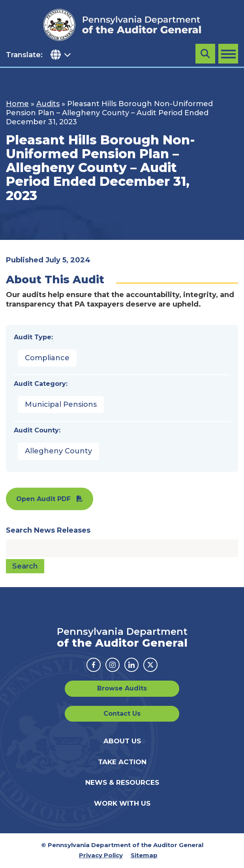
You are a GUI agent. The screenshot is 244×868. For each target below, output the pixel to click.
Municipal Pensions (61, 404)
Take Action (122, 762)
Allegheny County (58, 451)
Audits (48, 104)
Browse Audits (122, 688)
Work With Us (122, 803)
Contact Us (122, 714)
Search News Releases (48, 530)
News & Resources (122, 782)
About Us (122, 741)
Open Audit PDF (43, 499)
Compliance (47, 358)
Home (17, 104)
